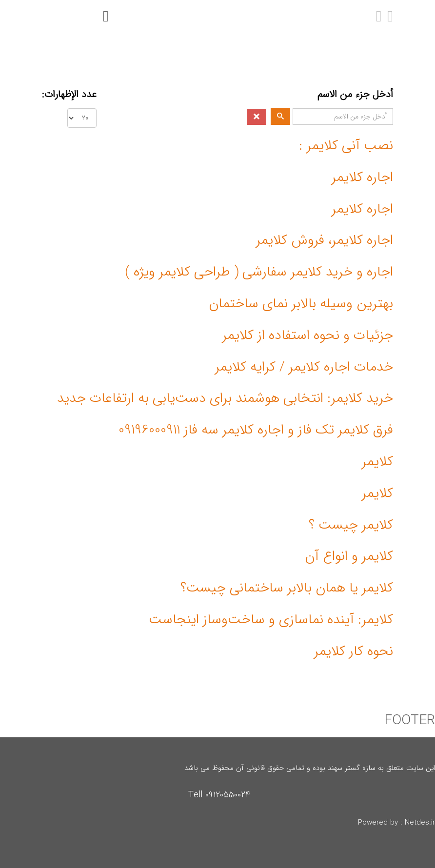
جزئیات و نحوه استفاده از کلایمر (308, 335)
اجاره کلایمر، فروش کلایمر (325, 240)
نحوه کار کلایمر (354, 651)
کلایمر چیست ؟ (351, 525)
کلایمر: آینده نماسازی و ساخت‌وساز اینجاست (271, 620)
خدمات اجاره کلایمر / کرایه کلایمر (304, 367)
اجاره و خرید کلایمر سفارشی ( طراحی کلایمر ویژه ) (259, 272)
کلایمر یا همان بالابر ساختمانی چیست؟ (287, 588)
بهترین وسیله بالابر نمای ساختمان (301, 304)
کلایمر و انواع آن (349, 556)
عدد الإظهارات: (69, 95)
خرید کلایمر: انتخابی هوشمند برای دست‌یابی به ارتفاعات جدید (225, 398)
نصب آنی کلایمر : (346, 146)
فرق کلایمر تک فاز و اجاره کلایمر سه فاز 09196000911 (256, 430)
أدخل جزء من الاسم (354, 95)
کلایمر (377, 462)
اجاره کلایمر (362, 178)
